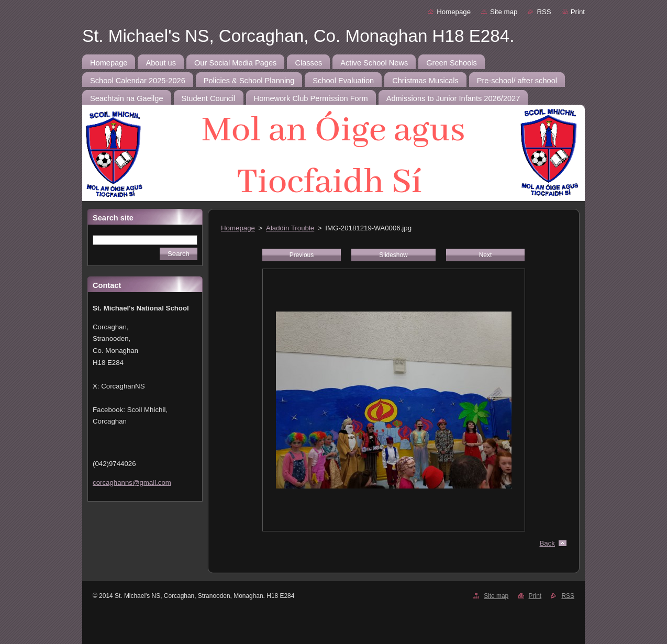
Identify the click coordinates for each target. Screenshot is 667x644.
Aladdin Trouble (290, 228)
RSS (544, 12)
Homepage (454, 12)
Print (578, 12)
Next (486, 255)
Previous (302, 255)
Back (548, 543)
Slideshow (393, 255)
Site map (504, 12)
